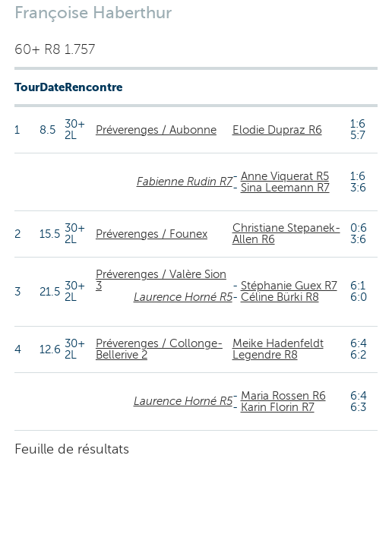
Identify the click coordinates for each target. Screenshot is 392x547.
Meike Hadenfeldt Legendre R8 (278, 349)
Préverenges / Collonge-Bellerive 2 (159, 349)
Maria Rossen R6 (283, 396)
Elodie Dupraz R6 (277, 130)
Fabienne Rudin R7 (185, 182)
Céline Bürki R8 (280, 297)
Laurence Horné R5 (183, 297)
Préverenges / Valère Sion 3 (161, 280)
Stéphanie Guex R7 (289, 286)
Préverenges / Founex (152, 234)
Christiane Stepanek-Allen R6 (286, 234)
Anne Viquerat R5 (285, 176)
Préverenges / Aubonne (156, 130)
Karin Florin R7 (278, 407)
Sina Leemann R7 (285, 188)
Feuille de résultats (72, 449)
